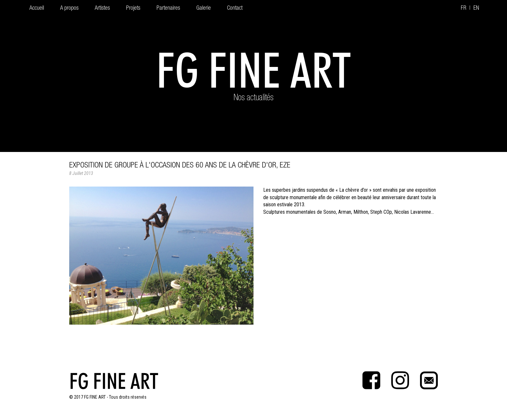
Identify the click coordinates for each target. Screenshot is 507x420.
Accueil (37, 8)
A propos (69, 8)
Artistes (102, 8)
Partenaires (168, 8)
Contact (235, 8)
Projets (133, 8)
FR (464, 8)
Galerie (204, 8)
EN (476, 8)
